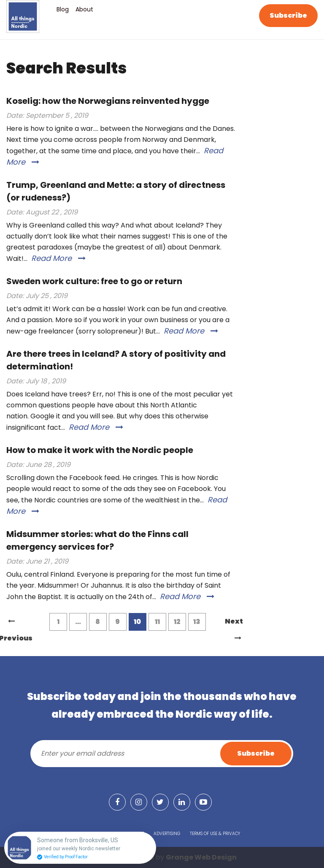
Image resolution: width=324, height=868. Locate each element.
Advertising (167, 834)
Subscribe (288, 15)
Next (234, 623)
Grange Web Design (201, 857)
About (84, 9)
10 (137, 622)
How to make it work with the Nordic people (100, 450)
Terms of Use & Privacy (215, 834)
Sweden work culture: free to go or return (94, 281)
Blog (63, 9)
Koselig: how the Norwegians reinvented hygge (108, 101)
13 (197, 622)
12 (177, 622)
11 (157, 622)
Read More (58, 258)
